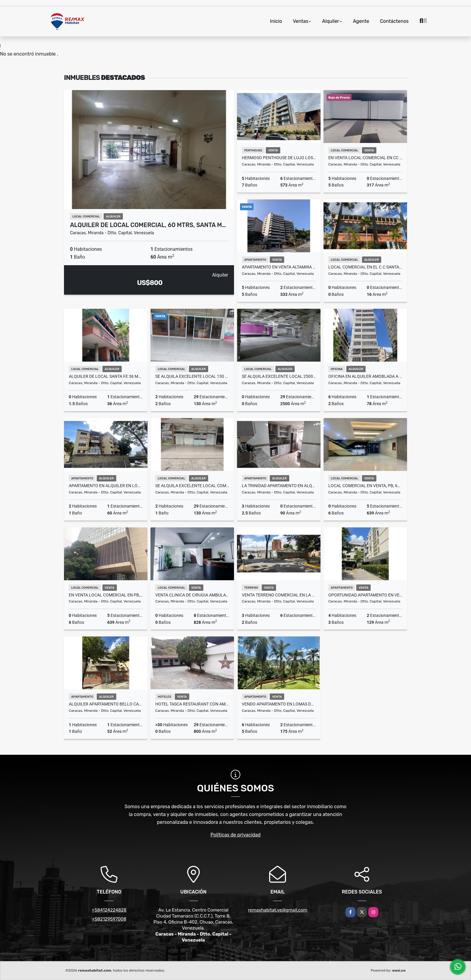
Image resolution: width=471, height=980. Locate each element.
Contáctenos (394, 21)
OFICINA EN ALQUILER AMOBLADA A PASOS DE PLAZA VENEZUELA (365, 376)
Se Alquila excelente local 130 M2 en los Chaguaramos (192, 376)
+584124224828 (109, 910)
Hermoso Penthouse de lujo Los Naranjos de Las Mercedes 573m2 (279, 158)
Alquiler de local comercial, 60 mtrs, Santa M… (148, 225)
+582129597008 (109, 919)
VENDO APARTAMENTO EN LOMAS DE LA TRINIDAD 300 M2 (279, 704)
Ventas (301, 21)
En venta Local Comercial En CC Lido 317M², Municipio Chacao (365, 158)
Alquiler (331, 21)
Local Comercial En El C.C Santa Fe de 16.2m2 (365, 267)
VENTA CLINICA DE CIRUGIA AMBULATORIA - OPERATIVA (192, 595)
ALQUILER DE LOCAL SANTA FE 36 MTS (106, 376)
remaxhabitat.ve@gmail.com (278, 910)
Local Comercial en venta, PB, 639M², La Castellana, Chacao (365, 486)
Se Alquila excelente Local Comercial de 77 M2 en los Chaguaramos (192, 486)
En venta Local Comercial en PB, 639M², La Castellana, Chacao (106, 595)
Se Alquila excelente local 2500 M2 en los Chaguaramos (279, 376)
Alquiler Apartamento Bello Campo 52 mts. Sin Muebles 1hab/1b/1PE (106, 704)
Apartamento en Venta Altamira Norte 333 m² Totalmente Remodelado (279, 267)
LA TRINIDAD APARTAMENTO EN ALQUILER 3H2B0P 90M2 (279, 486)
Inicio (276, 21)
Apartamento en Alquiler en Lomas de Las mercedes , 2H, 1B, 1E (106, 486)
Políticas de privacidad (236, 835)
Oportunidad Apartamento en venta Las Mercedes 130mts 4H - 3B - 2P (365, 595)
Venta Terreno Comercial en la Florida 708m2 (279, 595)
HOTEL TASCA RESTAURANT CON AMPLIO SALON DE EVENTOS (192, 704)
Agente (361, 21)
